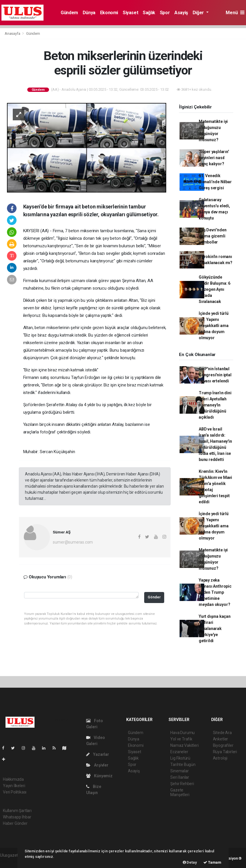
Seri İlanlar (180, 777)
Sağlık (149, 13)
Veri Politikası (15, 792)
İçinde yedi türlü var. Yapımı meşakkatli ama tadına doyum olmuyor (214, 326)
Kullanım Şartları (17, 811)
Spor (165, 13)
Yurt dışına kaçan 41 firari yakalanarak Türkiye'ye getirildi (215, 629)
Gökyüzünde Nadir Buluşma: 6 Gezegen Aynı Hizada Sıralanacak (215, 289)
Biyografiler (223, 745)
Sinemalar (179, 771)
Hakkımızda (13, 779)
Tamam (212, 862)
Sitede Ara (222, 733)
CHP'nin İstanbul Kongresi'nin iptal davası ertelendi (215, 375)
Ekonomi (109, 13)
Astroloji (220, 758)
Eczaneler (179, 752)
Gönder (154, 597)
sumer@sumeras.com (73, 542)
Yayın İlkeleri (14, 786)
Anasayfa (13, 33)
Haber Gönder (15, 823)
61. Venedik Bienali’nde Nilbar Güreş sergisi (215, 182)
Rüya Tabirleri (225, 752)
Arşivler (97, 765)
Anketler (220, 739)
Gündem (69, 13)
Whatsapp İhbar (17, 817)
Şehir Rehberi (182, 784)
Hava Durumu (182, 733)
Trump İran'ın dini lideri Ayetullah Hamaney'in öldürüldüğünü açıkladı (215, 405)
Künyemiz (99, 776)
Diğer (199, 13)
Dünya (89, 13)
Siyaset (130, 13)
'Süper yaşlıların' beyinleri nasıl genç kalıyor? (214, 158)
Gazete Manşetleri (180, 792)
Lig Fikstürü (180, 758)
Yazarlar (98, 754)
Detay (190, 862)
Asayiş (181, 13)
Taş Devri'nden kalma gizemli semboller (212, 236)
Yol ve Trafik (181, 739)
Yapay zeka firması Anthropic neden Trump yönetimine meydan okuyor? (215, 592)
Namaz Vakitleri (184, 745)
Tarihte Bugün (183, 765)
